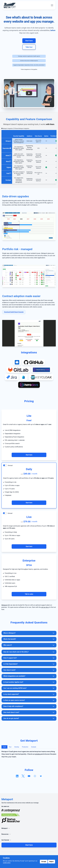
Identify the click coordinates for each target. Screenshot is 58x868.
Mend (8, 161)
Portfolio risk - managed (17, 249)
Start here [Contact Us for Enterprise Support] (29, 455)
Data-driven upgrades (16, 196)
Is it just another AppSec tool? (29, 682)
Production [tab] (25, 747)
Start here (29, 41)
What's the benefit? (29, 639)
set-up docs (45, 607)
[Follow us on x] (23, 776)
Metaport (8, 141)
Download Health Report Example (14, 312)
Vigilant (9, 167)
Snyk (8, 173)
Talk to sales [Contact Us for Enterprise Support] (29, 594)
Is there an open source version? (29, 700)
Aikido (7, 156)
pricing (38, 754)
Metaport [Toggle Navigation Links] (6, 828)
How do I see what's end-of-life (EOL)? (29, 652)
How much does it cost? (29, 712)
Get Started (6, 840)
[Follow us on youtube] (29, 776)
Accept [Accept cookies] (44, 862)
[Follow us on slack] (35, 776)
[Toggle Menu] (52, 5)
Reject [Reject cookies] (51, 862)
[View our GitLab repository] (41, 776)
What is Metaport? (29, 633)
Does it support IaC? (29, 658)
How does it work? (29, 670)
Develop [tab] (17, 747)
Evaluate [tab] (34, 747)
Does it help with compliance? (29, 706)
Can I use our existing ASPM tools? (29, 688)
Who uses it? (29, 645)
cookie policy (7, 863)
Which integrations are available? (29, 676)
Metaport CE (6, 605)
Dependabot (6, 148)
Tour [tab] (10, 747)
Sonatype (8, 180)
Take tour (29, 47)
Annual (10, 465)
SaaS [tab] (4, 747)
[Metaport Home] (10, 5)
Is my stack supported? (29, 694)
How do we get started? (29, 718)
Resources (6, 834)
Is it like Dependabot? (29, 664)
